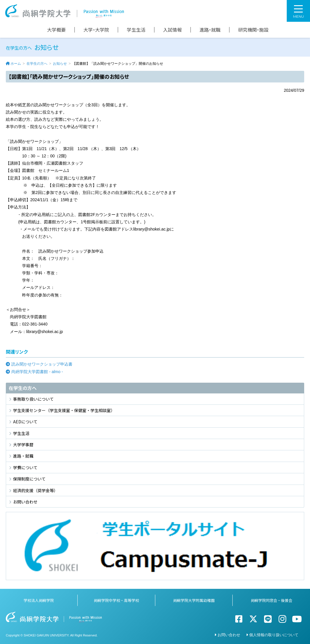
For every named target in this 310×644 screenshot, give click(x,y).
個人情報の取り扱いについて (274, 635)
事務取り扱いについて (33, 399)
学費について (25, 467)
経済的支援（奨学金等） (35, 490)
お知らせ (60, 64)
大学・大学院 (96, 30)
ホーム (16, 64)
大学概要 (56, 30)
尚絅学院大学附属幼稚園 (194, 600)
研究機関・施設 (253, 30)
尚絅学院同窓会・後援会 (271, 600)
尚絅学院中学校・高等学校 (116, 600)
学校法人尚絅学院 (39, 600)
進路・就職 (210, 30)
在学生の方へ (37, 64)
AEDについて (25, 422)
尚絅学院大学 (65, 11)
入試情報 (172, 30)
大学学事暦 (23, 445)
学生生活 (136, 30)
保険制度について (29, 479)
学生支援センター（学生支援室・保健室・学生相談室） (64, 410)
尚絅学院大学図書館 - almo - (37, 372)
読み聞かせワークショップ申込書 (42, 364)
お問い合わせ (25, 502)
